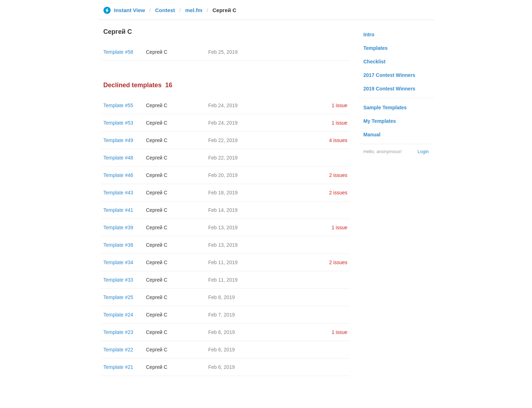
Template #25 (118, 297)
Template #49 (118, 140)
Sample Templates (385, 108)
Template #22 (118, 350)
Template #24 (118, 315)
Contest (165, 10)
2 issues (338, 175)
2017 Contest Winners (389, 75)
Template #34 (118, 262)
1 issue (339, 105)
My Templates (380, 121)
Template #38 (118, 245)
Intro (369, 35)
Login (423, 151)
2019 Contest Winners (389, 89)
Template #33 (118, 280)
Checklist (374, 62)
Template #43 (118, 193)
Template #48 (118, 158)
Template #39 (118, 227)
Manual (372, 135)
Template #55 (118, 105)
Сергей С (157, 52)
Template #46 (118, 175)
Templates (376, 48)
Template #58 (118, 52)
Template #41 (118, 210)
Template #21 (118, 367)
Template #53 (118, 123)
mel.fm (194, 10)
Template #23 (118, 332)
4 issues (338, 140)
